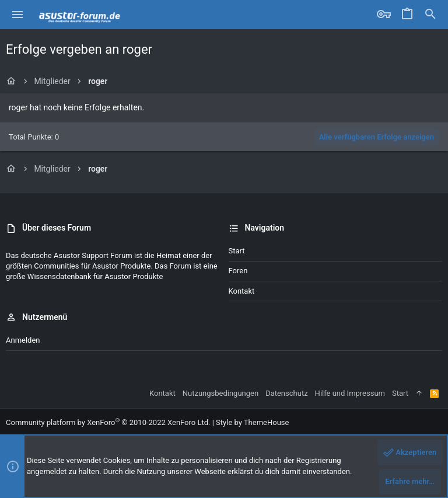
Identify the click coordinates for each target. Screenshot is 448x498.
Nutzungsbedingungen (220, 393)
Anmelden (23, 340)
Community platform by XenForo (108, 422)
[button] (18, 15)
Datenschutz (286, 393)
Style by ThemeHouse (252, 422)
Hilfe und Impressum (350, 393)
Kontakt (242, 291)
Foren (238, 271)
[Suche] (430, 15)
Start (237, 251)
